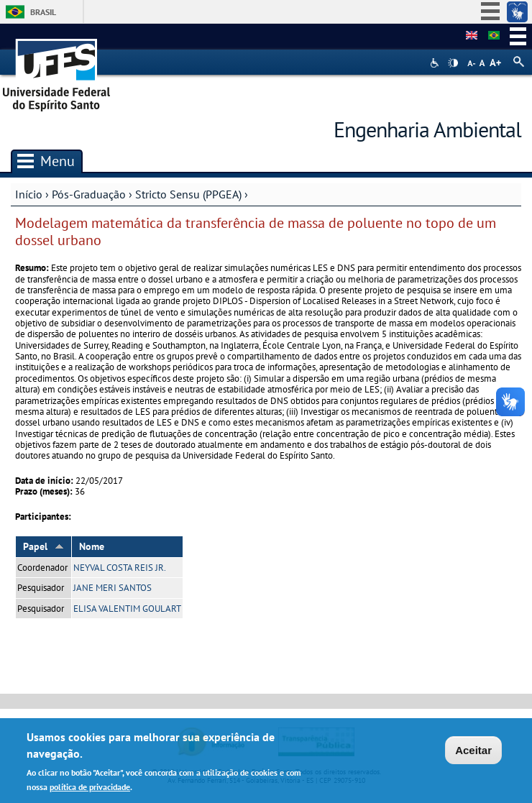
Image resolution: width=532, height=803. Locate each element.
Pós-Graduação (89, 194)
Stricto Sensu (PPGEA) (188, 194)
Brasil (43, 12)
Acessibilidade (436, 63)
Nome (92, 546)
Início (29, 194)
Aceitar (473, 752)
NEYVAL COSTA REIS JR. (120, 568)
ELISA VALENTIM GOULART (127, 609)
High (453, 63)
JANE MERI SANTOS (113, 588)
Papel (43, 546)
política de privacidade (90, 789)
